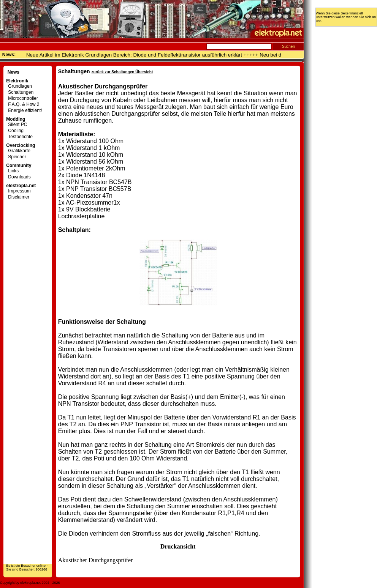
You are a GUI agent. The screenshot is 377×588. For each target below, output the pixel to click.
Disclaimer (18, 197)
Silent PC (17, 125)
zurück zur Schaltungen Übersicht (122, 72)
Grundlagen (19, 86)
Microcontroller (22, 98)
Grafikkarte (18, 151)
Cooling (15, 131)
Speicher (16, 157)
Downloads (18, 177)
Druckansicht (178, 546)
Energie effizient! (24, 110)
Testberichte (19, 137)
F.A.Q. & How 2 (23, 104)
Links (12, 171)
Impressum (18, 191)
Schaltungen (20, 92)
